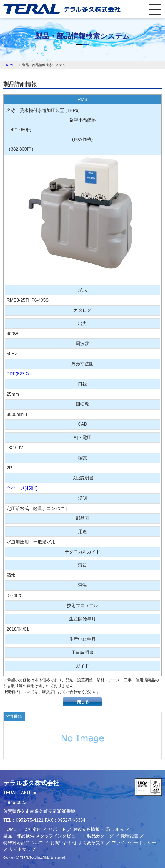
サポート (57, 829)
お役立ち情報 (86, 829)
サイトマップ (22, 849)
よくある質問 (91, 843)
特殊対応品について (23, 843)
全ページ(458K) (22, 488)
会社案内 (32, 829)
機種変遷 (129, 836)
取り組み (115, 829)
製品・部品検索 (19, 836)
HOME (10, 65)
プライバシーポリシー (134, 843)
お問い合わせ (64, 843)
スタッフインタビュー (58, 836)
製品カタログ (100, 836)
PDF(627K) (18, 374)
